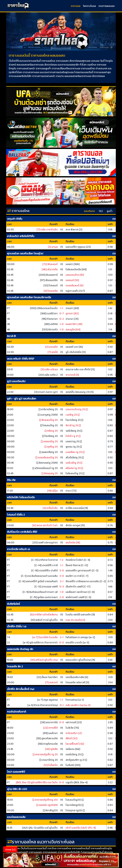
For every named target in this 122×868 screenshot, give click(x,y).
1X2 (101, 211)
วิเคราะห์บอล (89, 6)
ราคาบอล (76, 6)
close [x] (10, 849)
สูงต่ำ (110, 211)
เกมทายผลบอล (107, 6)
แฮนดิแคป (89, 211)
